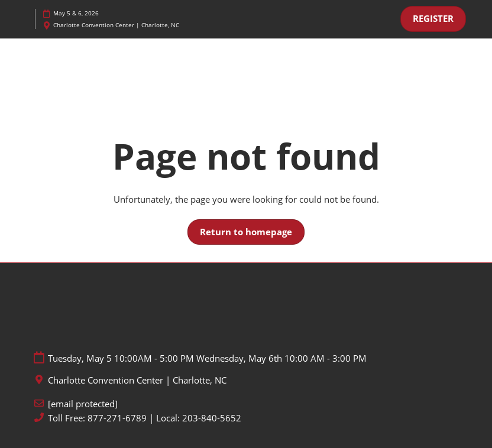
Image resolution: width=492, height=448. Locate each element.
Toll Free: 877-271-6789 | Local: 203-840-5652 (145, 418)
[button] (433, 19)
